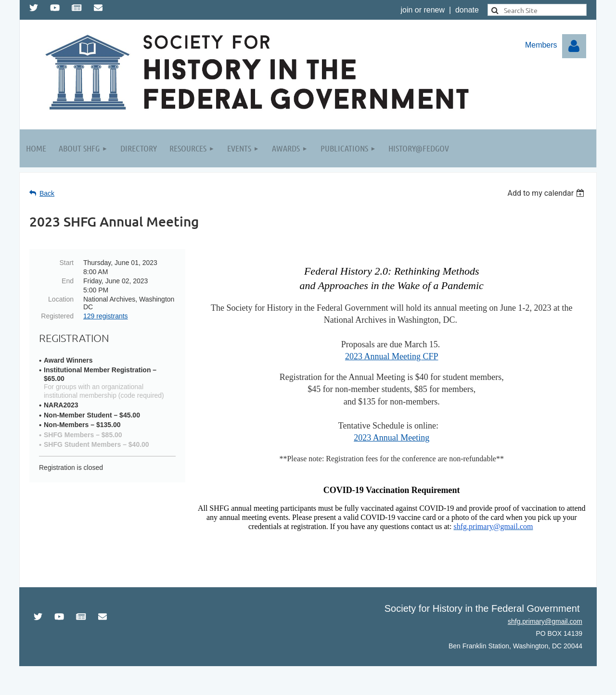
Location (61, 299)
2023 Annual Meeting (391, 438)
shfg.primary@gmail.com (545, 621)
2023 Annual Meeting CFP (392, 356)
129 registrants (106, 316)
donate (467, 10)
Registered (57, 316)
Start (66, 263)
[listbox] (547, 193)
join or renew (423, 10)
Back (47, 193)
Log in (574, 46)
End (68, 281)
